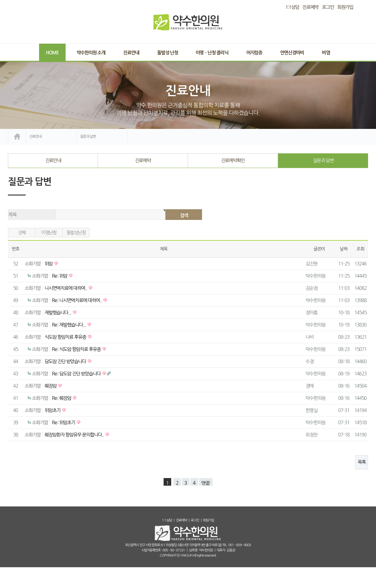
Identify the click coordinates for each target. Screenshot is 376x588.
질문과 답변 (323, 161)
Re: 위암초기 (64, 423)
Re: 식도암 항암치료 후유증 (77, 349)
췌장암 (51, 386)
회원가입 (345, 7)
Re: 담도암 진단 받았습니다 (77, 374)
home (17, 137)
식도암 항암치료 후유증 (66, 337)
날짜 (344, 249)
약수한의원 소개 (91, 53)
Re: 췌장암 (62, 398)
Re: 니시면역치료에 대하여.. (77, 300)
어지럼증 (254, 53)
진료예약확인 (233, 161)
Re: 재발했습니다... (69, 325)
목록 (362, 462)
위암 (49, 264)
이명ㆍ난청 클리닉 (212, 53)
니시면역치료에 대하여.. (66, 288)
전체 (22, 233)
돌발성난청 (76, 233)
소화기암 (33, 264)
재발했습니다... (58, 313)
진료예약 (143, 161)
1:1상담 (167, 520)
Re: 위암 (60, 276)
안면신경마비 (292, 53)
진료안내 (131, 53)
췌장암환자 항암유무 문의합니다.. (75, 435)
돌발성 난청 (168, 53)
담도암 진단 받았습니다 (66, 362)
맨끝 (206, 483)
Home (52, 53)
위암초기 (53, 410)
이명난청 (49, 233)
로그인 (328, 7)
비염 (326, 53)
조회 (360, 249)
